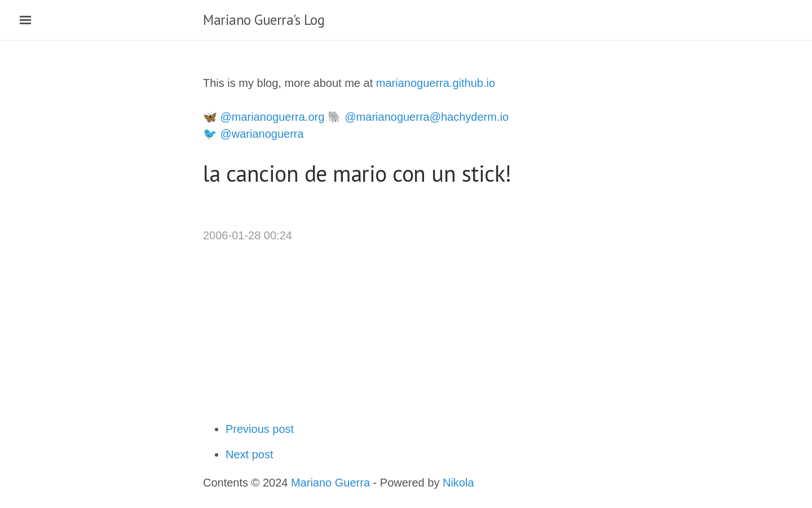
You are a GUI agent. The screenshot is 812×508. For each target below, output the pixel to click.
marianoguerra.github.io (436, 83)
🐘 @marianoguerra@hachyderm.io (418, 117)
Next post (249, 454)
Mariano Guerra (330, 483)
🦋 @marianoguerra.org (264, 117)
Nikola (458, 483)
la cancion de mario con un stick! (357, 173)
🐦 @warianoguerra (253, 134)
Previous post (260, 429)
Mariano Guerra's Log (264, 20)
